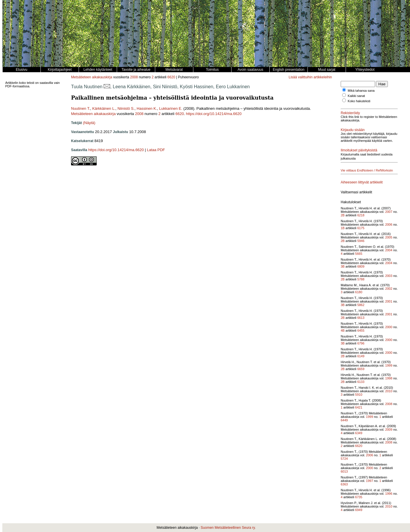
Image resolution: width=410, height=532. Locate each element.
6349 (359, 433)
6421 (359, 407)
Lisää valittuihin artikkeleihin (310, 77)
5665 (359, 254)
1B (343, 228)
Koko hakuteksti (359, 101)
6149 (361, 356)
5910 (359, 395)
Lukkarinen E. (171, 108)
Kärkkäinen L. (104, 108)
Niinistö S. (126, 108)
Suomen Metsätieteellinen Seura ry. (228, 528)
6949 (359, 510)
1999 (389, 365)
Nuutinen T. (81, 108)
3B (343, 266)
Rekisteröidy (350, 113)
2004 (389, 250)
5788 (361, 279)
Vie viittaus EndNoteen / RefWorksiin (367, 170)
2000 (389, 327)
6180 (359, 292)
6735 (359, 497)
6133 (361, 382)
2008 (134, 77)
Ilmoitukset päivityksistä (359, 150)
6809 (361, 266)
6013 (344, 471)
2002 (389, 289)
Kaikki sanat (356, 96)
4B (343, 330)
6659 (361, 369)
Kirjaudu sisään (353, 130)
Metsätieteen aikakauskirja (92, 77)
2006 (389, 225)
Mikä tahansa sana (361, 91)
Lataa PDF (156, 150)
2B (343, 215)
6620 (171, 77)
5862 (361, 305)
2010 (389, 391)
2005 (389, 237)
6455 (361, 330)
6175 (361, 228)
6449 (344, 420)
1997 (370, 481)
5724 (344, 459)
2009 (389, 430)
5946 (361, 241)
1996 (389, 494)
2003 (389, 276)
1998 (389, 378)
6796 (361, 343)
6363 (344, 484)
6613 (361, 318)
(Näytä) (89, 123)
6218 (361, 215)
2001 (389, 301)
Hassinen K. (147, 108)
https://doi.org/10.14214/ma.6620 (214, 114)
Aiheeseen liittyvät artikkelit (362, 182)
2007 (389, 212)
